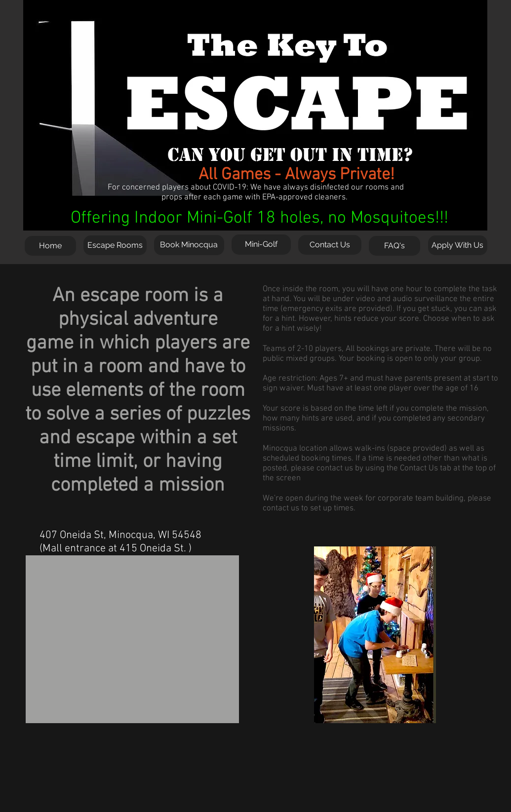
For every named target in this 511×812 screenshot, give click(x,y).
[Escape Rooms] (115, 245)
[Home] (50, 246)
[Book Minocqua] (189, 245)
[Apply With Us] (458, 245)
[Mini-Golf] (261, 245)
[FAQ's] (394, 246)
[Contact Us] (330, 245)
